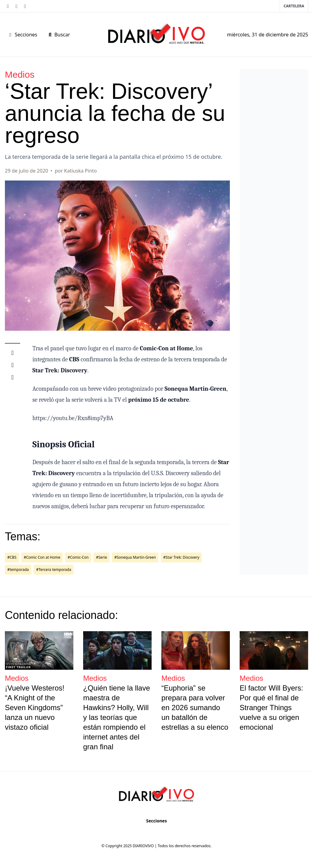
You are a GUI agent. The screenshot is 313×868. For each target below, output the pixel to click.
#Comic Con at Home (42, 557)
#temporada (18, 570)
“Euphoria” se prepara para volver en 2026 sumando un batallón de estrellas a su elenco (195, 708)
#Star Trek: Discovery (181, 557)
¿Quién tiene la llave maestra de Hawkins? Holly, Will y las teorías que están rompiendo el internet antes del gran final (117, 717)
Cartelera (294, 6)
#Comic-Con (78, 557)
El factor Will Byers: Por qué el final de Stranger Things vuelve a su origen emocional (271, 708)
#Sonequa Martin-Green (135, 557)
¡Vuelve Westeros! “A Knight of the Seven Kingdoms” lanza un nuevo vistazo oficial (35, 708)
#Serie (101, 557)
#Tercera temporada (54, 570)
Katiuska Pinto (81, 171)
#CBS (12, 557)
